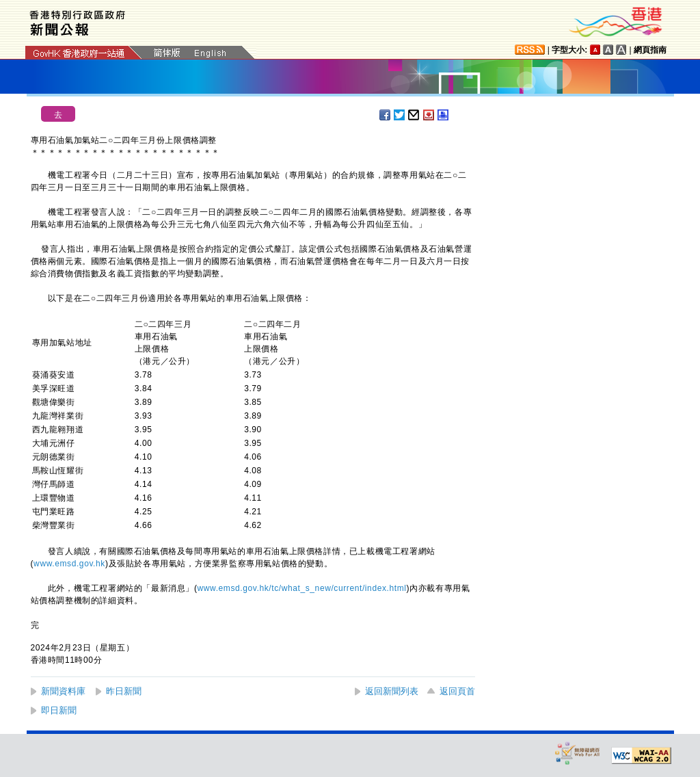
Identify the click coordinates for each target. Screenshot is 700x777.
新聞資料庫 (63, 691)
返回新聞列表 (392, 691)
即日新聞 (59, 710)
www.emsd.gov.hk (69, 564)
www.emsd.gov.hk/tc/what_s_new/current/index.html (302, 588)
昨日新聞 (124, 691)
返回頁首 (457, 691)
